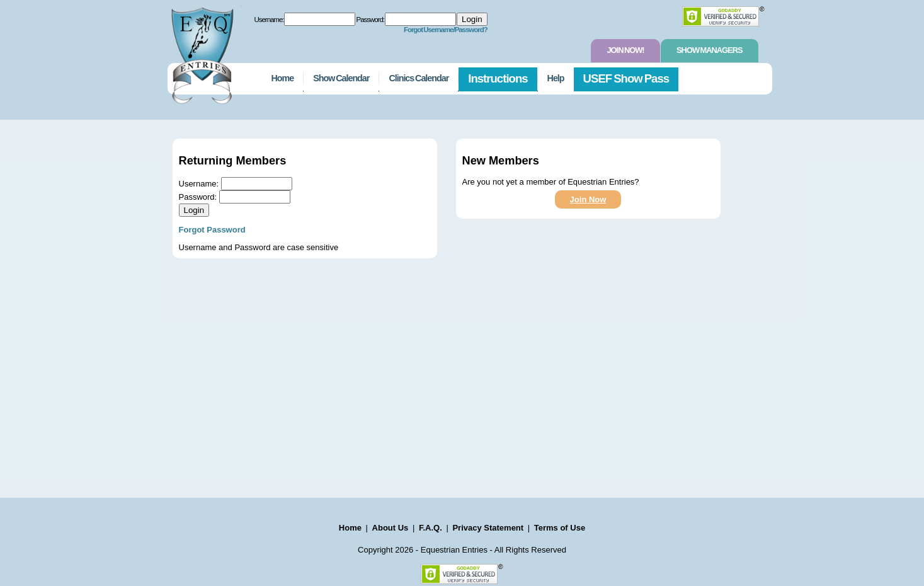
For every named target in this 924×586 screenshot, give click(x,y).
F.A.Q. (431, 528)
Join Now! (625, 50)
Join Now (588, 199)
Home (283, 78)
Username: (269, 20)
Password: (370, 20)
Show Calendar (341, 78)
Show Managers (709, 50)
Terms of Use (560, 528)
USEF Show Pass (626, 78)
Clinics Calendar (419, 78)
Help (556, 78)
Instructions (498, 78)
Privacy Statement (488, 528)
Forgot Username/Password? (446, 30)
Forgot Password (212, 230)
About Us (391, 528)
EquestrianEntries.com (201, 52)
